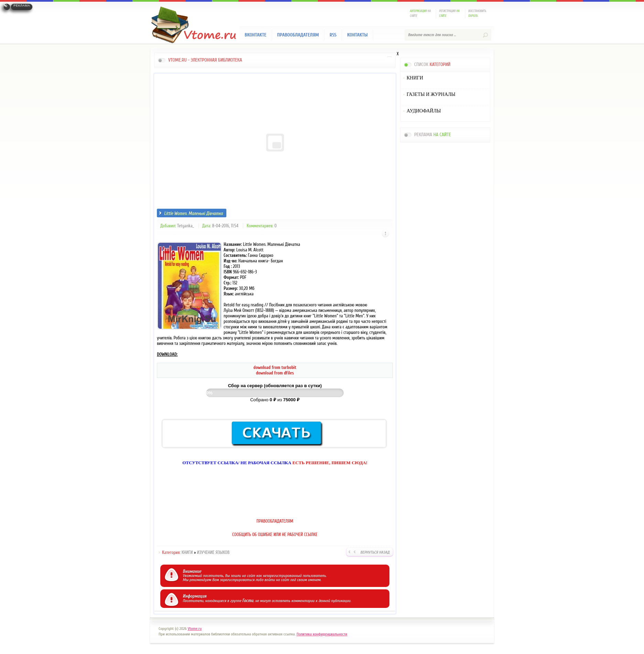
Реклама (22, 6)
